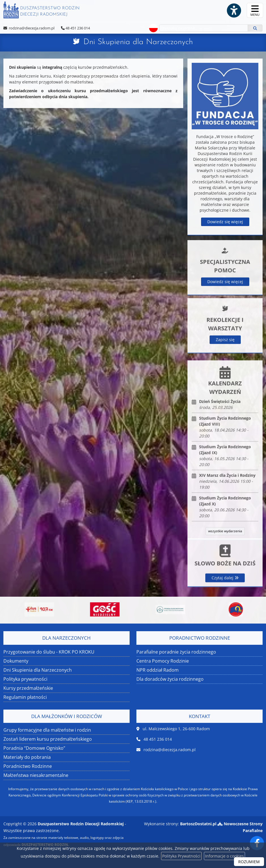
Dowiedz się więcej (225, 222)
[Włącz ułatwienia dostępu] (234, 10)
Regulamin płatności (25, 697)
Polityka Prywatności (181, 856)
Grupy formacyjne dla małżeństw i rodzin (47, 730)
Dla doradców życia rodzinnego (170, 679)
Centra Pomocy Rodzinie (163, 661)
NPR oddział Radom (158, 670)
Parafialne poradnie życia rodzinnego (176, 652)
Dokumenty (16, 661)
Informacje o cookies (224, 856)
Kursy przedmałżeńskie (28, 688)
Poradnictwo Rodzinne (28, 766)
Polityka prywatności (25, 679)
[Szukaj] (255, 28)
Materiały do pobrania (27, 757)
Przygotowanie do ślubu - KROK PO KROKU (49, 652)
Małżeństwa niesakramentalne (36, 775)
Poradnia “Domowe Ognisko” (34, 748)
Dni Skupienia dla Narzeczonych (138, 42)
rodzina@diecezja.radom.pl (31, 28)
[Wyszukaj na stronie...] (203, 28)
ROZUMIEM (249, 862)
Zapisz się (225, 389)
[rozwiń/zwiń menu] (255, 10)
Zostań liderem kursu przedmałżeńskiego (48, 739)
